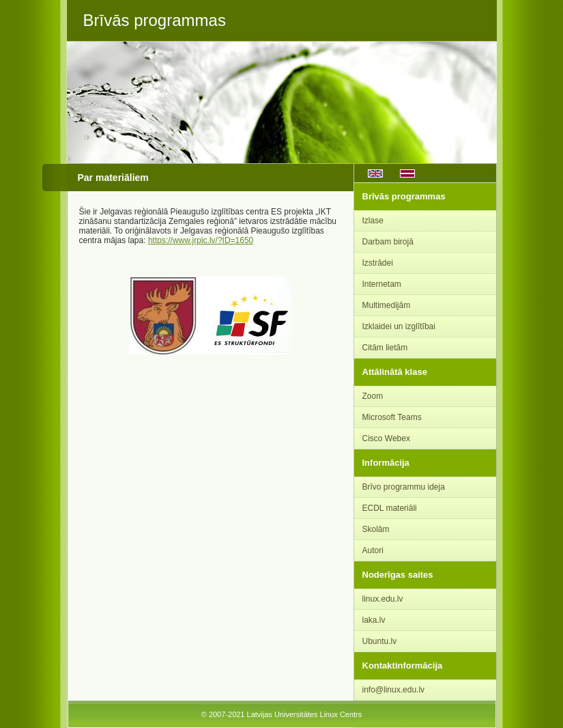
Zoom (373, 396)
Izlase (373, 221)
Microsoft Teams (392, 417)
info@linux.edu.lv (394, 690)
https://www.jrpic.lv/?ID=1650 (201, 240)
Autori (373, 550)
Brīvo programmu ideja (404, 487)
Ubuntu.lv (380, 641)
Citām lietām (385, 348)
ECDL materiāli (390, 508)
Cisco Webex (386, 438)
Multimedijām (387, 305)
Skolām (376, 529)
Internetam (382, 284)
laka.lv (374, 620)
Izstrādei (378, 263)
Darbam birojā (388, 242)
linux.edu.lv (383, 599)
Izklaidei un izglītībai (399, 326)
